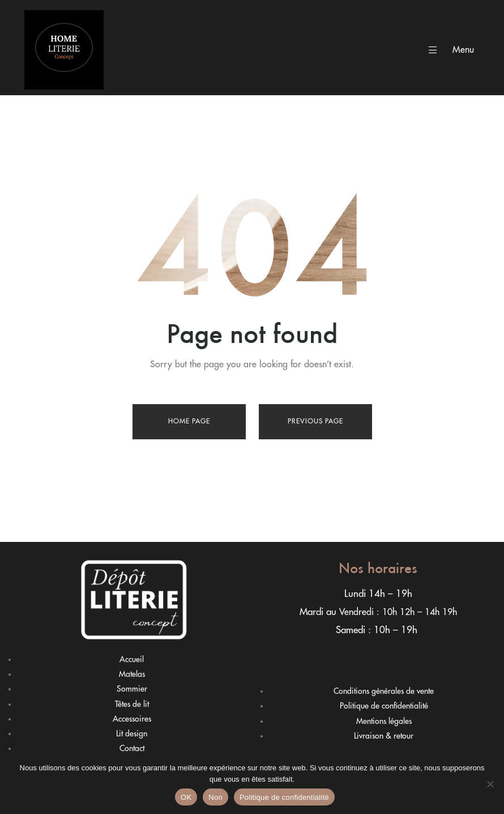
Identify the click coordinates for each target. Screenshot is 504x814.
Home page (189, 421)
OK (186, 797)
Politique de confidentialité (284, 797)
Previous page (315, 421)
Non (215, 797)
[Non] (490, 784)
